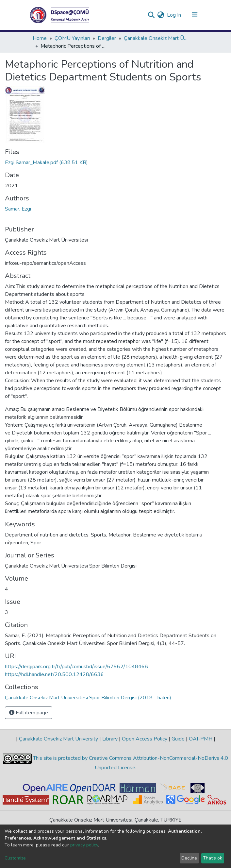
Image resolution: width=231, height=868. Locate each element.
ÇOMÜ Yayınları (72, 38)
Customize (15, 858)
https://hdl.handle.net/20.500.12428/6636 (54, 674)
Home (40, 38)
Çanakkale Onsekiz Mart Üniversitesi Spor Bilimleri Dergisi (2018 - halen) (157, 38)
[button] (161, 15)
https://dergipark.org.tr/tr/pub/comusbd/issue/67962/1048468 (76, 667)
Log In (174, 15)
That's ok (213, 858)
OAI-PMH (201, 739)
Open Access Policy (145, 739)
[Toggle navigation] (195, 15)
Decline (189, 858)
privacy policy (84, 845)
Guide (178, 739)
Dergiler (107, 38)
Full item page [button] (29, 713)
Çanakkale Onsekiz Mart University (58, 739)
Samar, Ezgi (18, 209)
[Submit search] (151, 15)
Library (110, 739)
